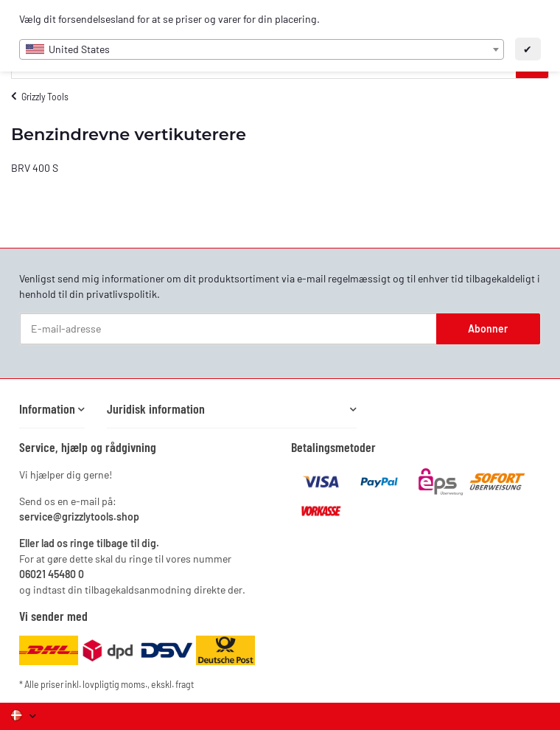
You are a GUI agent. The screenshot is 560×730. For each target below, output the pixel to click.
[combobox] (261, 49)
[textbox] (261, 49)
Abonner (488, 328)
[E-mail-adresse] (228, 329)
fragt (185, 684)
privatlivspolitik (122, 294)
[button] (52, 409)
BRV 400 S (35, 168)
